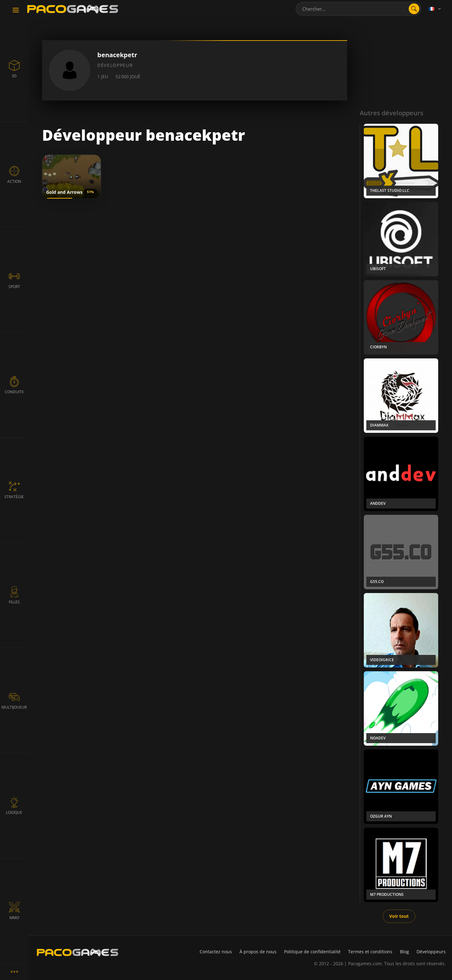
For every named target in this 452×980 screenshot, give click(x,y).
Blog (404, 952)
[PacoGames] (78, 952)
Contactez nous (216, 952)
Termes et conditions (370, 952)
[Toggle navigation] (16, 10)
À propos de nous (258, 952)
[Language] (435, 9)
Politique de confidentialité (312, 952)
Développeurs (431, 952)
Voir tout (399, 916)
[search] (414, 9)
